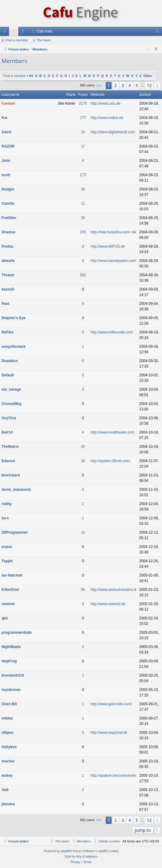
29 (83, 218)
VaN (5, 790)
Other (148, 76)
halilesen (91, 857)
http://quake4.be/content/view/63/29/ (120, 776)
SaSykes (9, 747)
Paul (5, 304)
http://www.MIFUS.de (108, 246)
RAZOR (8, 146)
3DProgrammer (15, 532)
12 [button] (149, 85)
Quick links (6, 33)
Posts (83, 94)
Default (8, 375)
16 (83, 132)
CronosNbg (11, 404)
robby (7, 504)
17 (83, 146)
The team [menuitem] (44, 40)
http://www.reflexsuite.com (112, 332)
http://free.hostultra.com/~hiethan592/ (121, 232)
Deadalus (10, 361)
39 (83, 189)
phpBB (65, 851)
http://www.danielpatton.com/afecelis (120, 261)
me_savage (11, 389)
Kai (4, 118)
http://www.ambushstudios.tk (114, 590)
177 (83, 118)
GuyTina (9, 418)
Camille (8, 204)
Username (10, 94)
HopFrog (9, 661)
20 (83, 447)
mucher (8, 761)
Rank (71, 94)
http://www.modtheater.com (113, 432)
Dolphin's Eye (14, 318)
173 (83, 175)
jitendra (8, 804)
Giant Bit (9, 704)
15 (83, 532)
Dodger (8, 189)
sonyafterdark (14, 347)
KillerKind (10, 590)
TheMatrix (10, 447)
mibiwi (7, 718)
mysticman (11, 690)
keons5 (8, 289)
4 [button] (130, 85)
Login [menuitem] (159, 33)
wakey (7, 776)
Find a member (17, 40)
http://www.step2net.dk (109, 733)
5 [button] (137, 85)
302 (83, 275)
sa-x (5, 518)
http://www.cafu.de (105, 103)
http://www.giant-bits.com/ (111, 704)
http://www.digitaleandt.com (113, 132)
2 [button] (116, 85)
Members (24, 33)
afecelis (8, 261)
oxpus (7, 547)
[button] (99, 86)
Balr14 (7, 432)
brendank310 (13, 675)
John (6, 161)
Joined (145, 94)
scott (6, 175)
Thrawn (8, 275)
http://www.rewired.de (108, 604)
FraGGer (9, 218)
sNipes (7, 733)
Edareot (8, 461)
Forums (15, 33)
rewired (8, 604)
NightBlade (11, 647)
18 (83, 461)
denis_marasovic (16, 490)
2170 (83, 103)
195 (83, 232)
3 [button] (123, 85)
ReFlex (7, 332)
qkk (5, 618)
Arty (79, 857)
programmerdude (17, 633)
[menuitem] (156, 49)
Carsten (8, 103)
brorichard (11, 475)
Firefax (7, 246)
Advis (7, 132)
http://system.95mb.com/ (110, 461)
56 (83, 590)
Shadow (9, 232)
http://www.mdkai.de (107, 118)
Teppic (7, 561)
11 (83, 204)
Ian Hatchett (12, 575)
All (31, 76)
